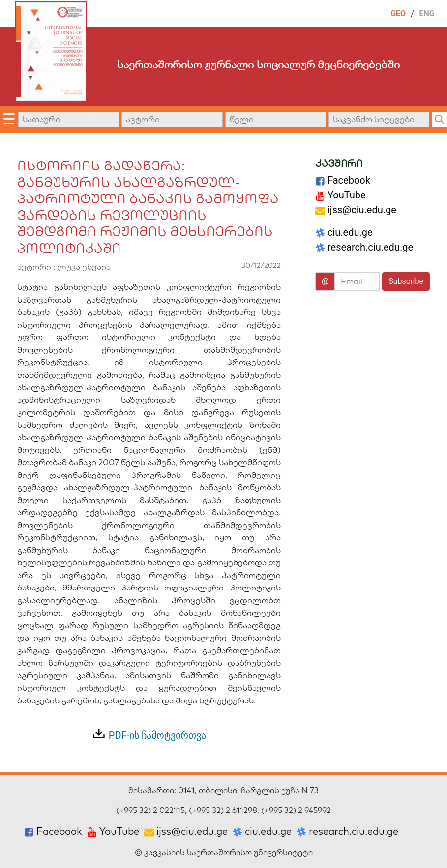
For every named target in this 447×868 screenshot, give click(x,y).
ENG (427, 14)
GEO (398, 14)
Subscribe (406, 281)
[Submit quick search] (439, 119)
